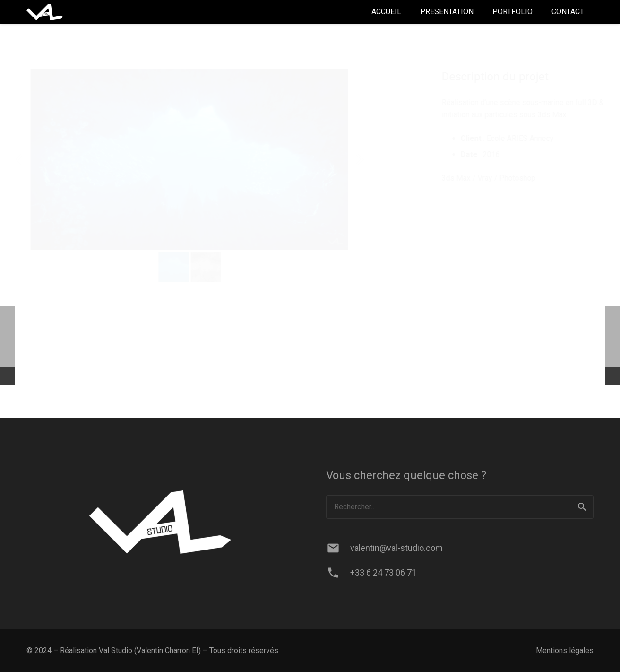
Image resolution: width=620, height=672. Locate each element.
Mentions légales (565, 650)
